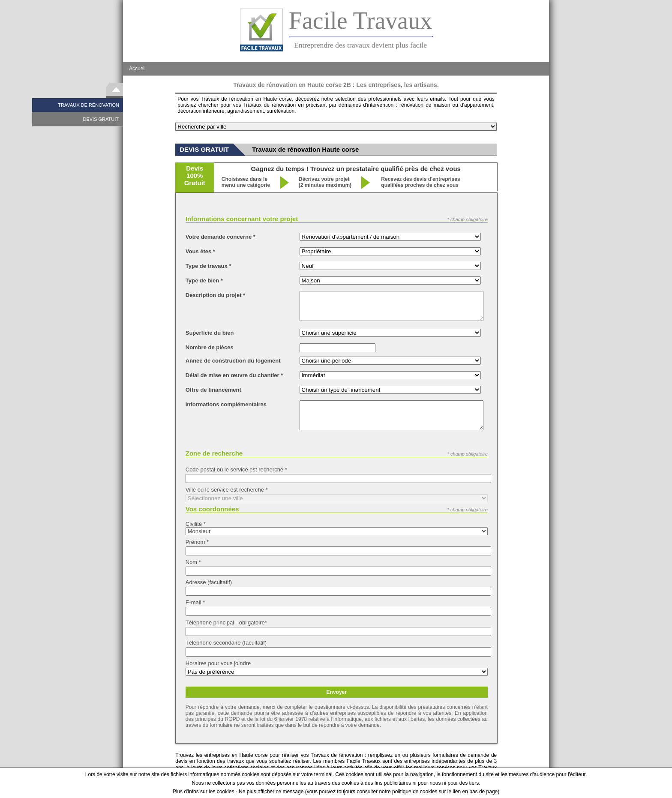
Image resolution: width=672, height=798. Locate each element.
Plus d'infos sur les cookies (204, 792)
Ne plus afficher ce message (271, 792)
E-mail (195, 602)
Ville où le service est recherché (227, 490)
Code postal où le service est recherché (236, 469)
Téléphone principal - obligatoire (226, 622)
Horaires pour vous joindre (218, 663)
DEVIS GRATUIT (101, 119)
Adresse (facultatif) (209, 582)
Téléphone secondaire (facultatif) (226, 643)
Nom (193, 562)
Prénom (197, 542)
